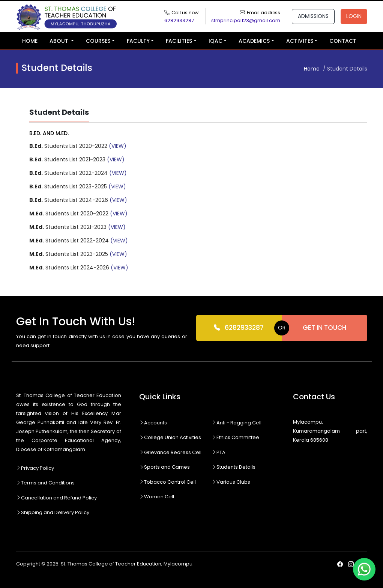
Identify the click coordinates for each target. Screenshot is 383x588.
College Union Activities (170, 437)
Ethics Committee (235, 437)
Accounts (153, 423)
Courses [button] (98, 41)
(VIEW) (118, 146)
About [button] (60, 41)
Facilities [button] (179, 41)
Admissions (313, 16)
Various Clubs (231, 482)
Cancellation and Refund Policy (56, 498)
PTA (219, 452)
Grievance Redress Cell (170, 452)
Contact (343, 41)
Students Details (234, 467)
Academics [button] (254, 41)
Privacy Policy (35, 468)
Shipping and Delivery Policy (53, 512)
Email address (264, 13)
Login (354, 16)
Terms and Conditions (45, 483)
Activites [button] (300, 41)
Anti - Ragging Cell (237, 423)
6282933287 (239, 328)
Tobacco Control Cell (167, 482)
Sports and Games (164, 467)
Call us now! (185, 13)
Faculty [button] (138, 41)
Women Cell (157, 497)
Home (30, 41)
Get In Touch (324, 328)
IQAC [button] (216, 41)
